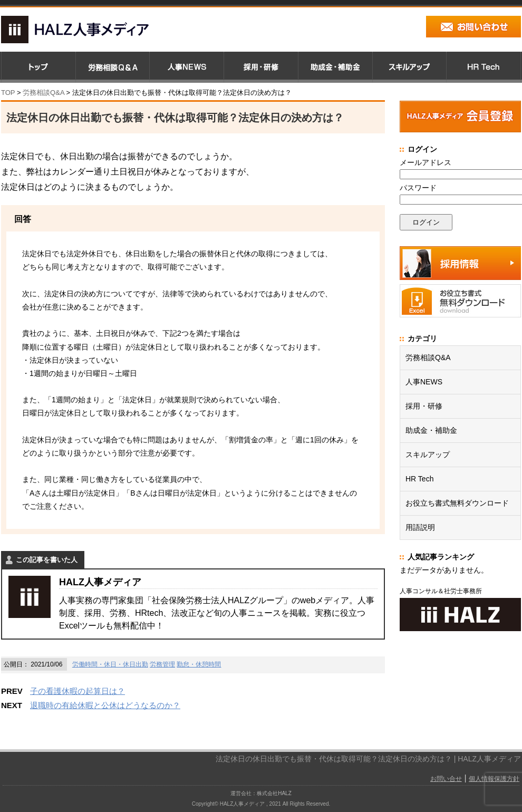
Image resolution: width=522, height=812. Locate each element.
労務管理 (162, 664)
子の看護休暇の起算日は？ (78, 691)
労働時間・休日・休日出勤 (110, 664)
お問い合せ (446, 779)
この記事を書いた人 (47, 560)
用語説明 (420, 527)
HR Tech (419, 479)
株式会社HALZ (274, 793)
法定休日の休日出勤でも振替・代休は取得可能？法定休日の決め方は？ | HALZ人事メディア (368, 759)
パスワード (418, 188)
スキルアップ (428, 455)
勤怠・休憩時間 (199, 664)
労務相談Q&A (43, 93)
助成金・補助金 (431, 430)
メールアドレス (426, 162)
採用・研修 (424, 406)
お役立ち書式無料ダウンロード (457, 503)
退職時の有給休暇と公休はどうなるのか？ (105, 705)
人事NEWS (424, 382)
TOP (8, 93)
